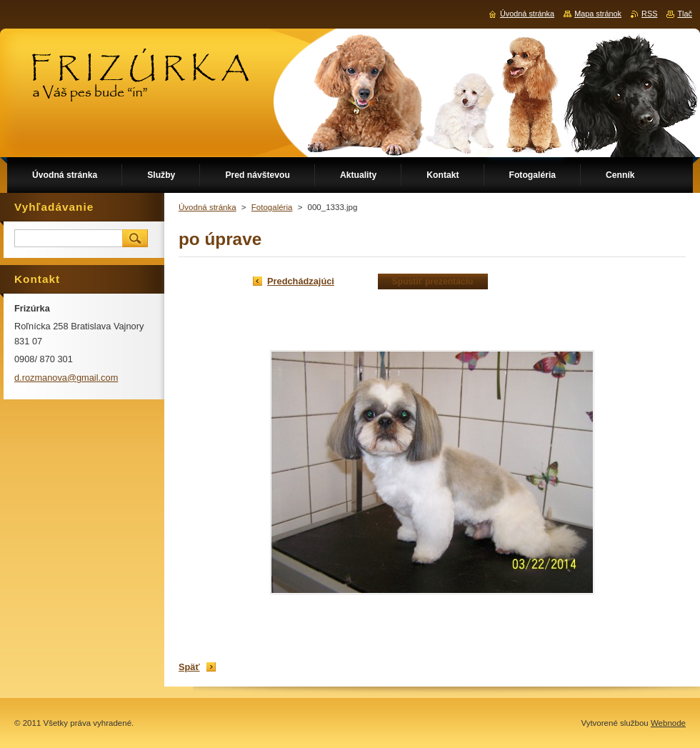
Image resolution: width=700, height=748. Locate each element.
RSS (649, 14)
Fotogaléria (272, 207)
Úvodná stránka (207, 207)
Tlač (685, 14)
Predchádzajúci (301, 281)
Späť (189, 667)
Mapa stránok (598, 14)
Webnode (668, 723)
